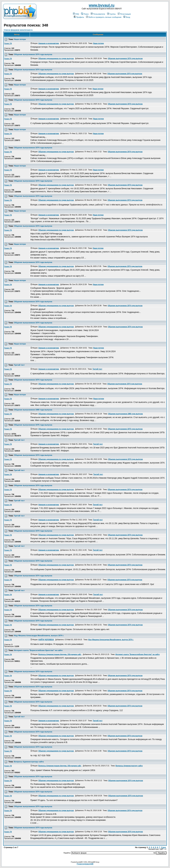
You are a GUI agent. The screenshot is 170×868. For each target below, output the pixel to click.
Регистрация (124, 14)
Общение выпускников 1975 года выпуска (33, 425)
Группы (111, 14)
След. (164, 847)
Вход (127, 17)
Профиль (79, 17)
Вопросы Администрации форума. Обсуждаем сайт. (60, 654)
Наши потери (20, 39)
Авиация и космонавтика (49, 43)
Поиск (85, 14)
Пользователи (98, 14)
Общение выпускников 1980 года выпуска (33, 410)
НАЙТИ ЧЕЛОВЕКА (46, 640)
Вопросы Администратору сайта (29, 762)
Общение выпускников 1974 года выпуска (33, 54)
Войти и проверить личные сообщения (104, 17)
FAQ (76, 14)
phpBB (80, 862)
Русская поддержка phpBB (85, 864)
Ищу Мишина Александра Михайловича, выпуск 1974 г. (39, 636)
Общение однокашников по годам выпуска (56, 58)
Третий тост (19, 365)
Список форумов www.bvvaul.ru (18, 30)
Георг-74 (8, 43)
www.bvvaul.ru (102, 5)
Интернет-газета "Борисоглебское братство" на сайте (38, 650)
